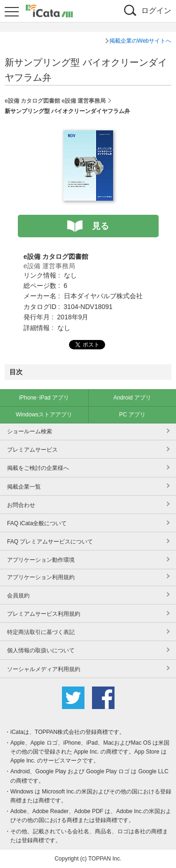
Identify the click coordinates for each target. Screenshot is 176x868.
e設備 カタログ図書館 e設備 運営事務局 (55, 101)
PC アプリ (132, 415)
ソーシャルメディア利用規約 (44, 669)
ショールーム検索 (30, 431)
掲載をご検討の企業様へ (38, 468)
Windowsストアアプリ (44, 415)
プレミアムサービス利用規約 (44, 614)
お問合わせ (21, 505)
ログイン (156, 11)
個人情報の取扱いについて (41, 650)
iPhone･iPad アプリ (44, 398)
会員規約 (18, 596)
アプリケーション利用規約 (41, 577)
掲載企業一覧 (24, 487)
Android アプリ (132, 398)
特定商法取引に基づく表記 (41, 632)
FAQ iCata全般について (37, 523)
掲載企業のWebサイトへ (140, 41)
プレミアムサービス (32, 450)
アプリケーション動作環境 (41, 560)
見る (100, 226)
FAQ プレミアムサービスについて (50, 542)
